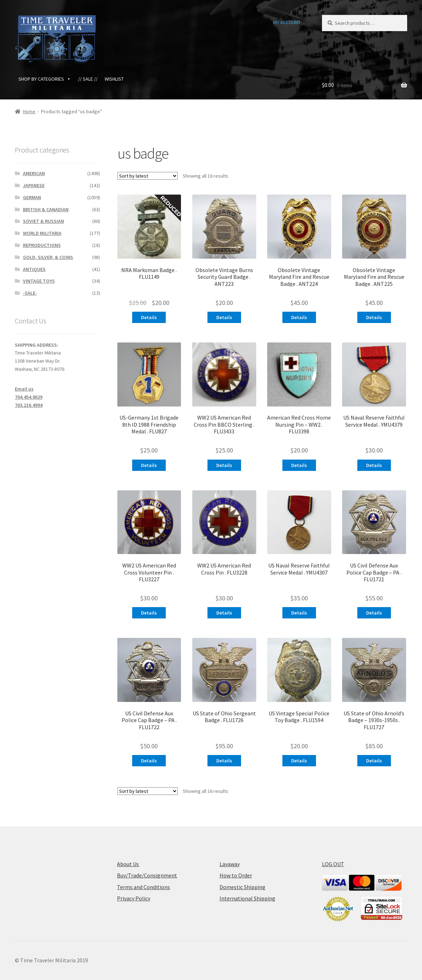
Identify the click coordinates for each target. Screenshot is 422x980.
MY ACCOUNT (287, 22)
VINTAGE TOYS (39, 281)
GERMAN (32, 197)
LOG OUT (333, 864)
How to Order (236, 875)
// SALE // (88, 79)
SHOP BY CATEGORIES (45, 79)
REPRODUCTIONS (42, 245)
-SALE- (30, 293)
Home (29, 111)
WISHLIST (114, 79)
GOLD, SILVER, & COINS (48, 257)
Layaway (230, 864)
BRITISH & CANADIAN (46, 209)
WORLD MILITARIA (42, 233)
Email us (24, 389)
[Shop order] (148, 176)
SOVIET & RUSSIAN (43, 221)
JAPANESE (34, 185)
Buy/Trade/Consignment (147, 875)
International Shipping (247, 898)
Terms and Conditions (143, 887)
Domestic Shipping (242, 887)
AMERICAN (34, 173)
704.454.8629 (29, 397)
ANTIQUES (34, 269)
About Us (128, 864)
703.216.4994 (29, 405)
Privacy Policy (134, 898)
